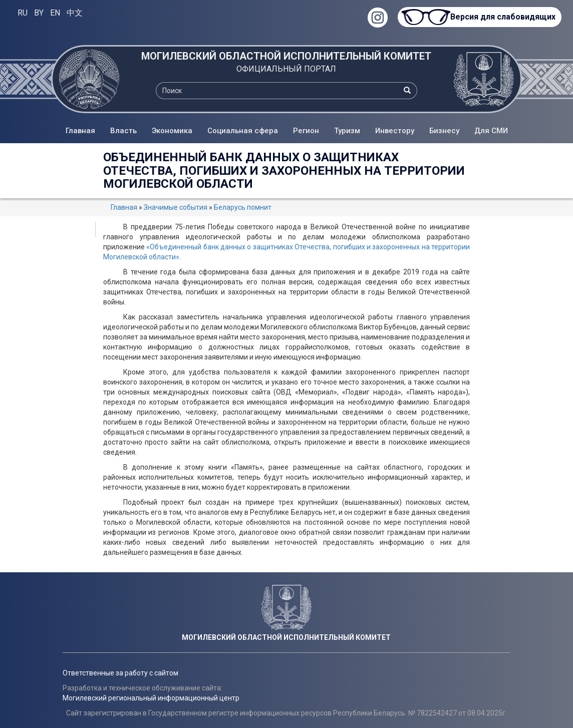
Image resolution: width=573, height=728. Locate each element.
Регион (306, 131)
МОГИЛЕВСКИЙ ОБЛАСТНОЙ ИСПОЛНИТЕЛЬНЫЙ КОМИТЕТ (286, 56)
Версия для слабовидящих (503, 17)
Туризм (347, 131)
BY (39, 13)
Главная (80, 131)
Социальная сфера (243, 131)
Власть (123, 131)
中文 (75, 13)
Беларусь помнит (243, 207)
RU (23, 13)
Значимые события (176, 207)
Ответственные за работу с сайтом (120, 673)
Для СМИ (491, 131)
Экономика (172, 131)
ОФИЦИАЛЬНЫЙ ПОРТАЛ (286, 69)
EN (55, 13)
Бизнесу (444, 131)
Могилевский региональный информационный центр (151, 698)
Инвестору (395, 131)
